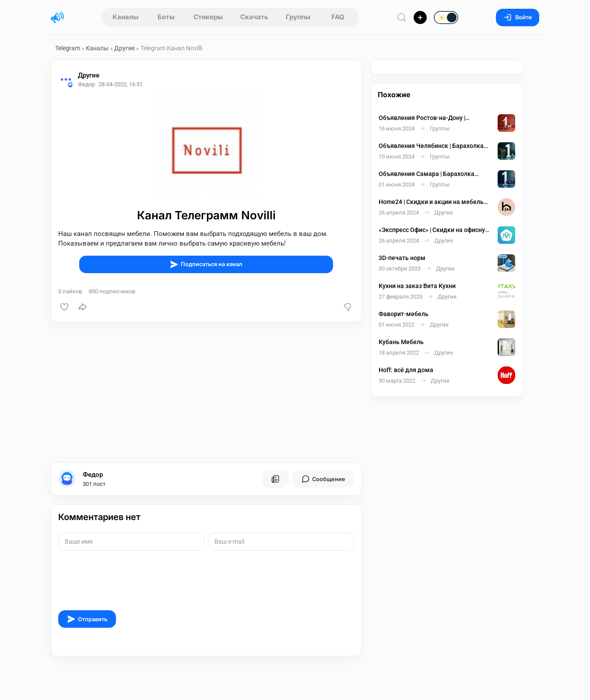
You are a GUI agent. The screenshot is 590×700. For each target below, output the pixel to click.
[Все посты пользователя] (275, 479)
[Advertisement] (206, 392)
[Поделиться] (83, 307)
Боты (166, 17)
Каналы (125, 17)
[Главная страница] (57, 18)
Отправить (87, 619)
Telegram (68, 48)
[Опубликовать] (420, 18)
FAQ (338, 17)
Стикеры (208, 17)
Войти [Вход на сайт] (518, 17)
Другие (125, 48)
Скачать (254, 17)
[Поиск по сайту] (402, 17)
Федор (93, 475)
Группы (298, 17)
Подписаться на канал (206, 264)
